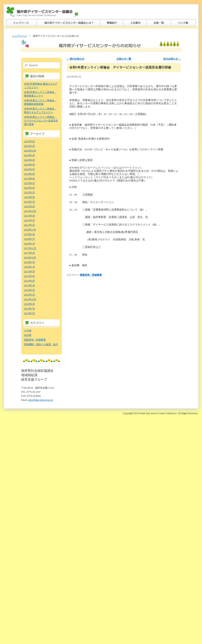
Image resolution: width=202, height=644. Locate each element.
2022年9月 (29, 197)
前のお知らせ (75, 59)
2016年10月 (30, 258)
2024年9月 (29, 155)
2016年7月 (29, 262)
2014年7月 (29, 309)
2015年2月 (29, 290)
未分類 (28, 335)
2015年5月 (29, 276)
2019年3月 (29, 234)
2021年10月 (30, 211)
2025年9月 (29, 141)
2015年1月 (29, 295)
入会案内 (135, 23)
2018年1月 (29, 244)
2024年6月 (29, 160)
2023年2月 (29, 193)
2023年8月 (29, 179)
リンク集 (183, 23)
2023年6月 (29, 183)
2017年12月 (30, 248)
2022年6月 (29, 206)
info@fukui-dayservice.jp (41, 400)
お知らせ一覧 (124, 59)
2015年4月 (29, 281)
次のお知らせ (172, 59)
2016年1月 (29, 267)
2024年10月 (30, 151)
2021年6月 (29, 220)
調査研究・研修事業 (91, 275)
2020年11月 (30, 230)
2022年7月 (29, 202)
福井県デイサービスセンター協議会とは (68, 23)
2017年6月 (29, 253)
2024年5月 (29, 165)
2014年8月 (29, 304)
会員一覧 (159, 23)
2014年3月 (29, 313)
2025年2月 (29, 146)
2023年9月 (29, 174)
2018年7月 (29, 239)
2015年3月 (29, 285)
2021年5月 (29, 225)
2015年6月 (29, 271)
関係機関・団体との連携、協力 (41, 344)
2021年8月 (29, 216)
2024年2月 (29, 169)
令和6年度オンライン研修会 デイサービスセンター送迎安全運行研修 (41, 121)
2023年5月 (29, 188)
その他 (28, 330)
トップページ (21, 23)
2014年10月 (30, 299)
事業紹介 (112, 23)
